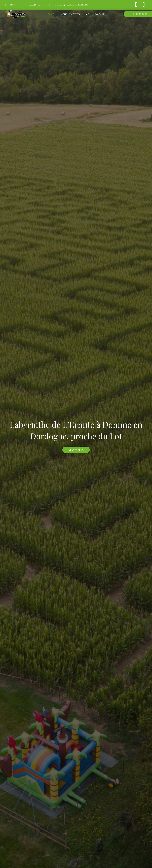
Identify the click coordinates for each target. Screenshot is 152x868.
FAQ (87, 14)
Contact (99, 14)
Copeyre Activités (71, 14)
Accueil (52, 14)
